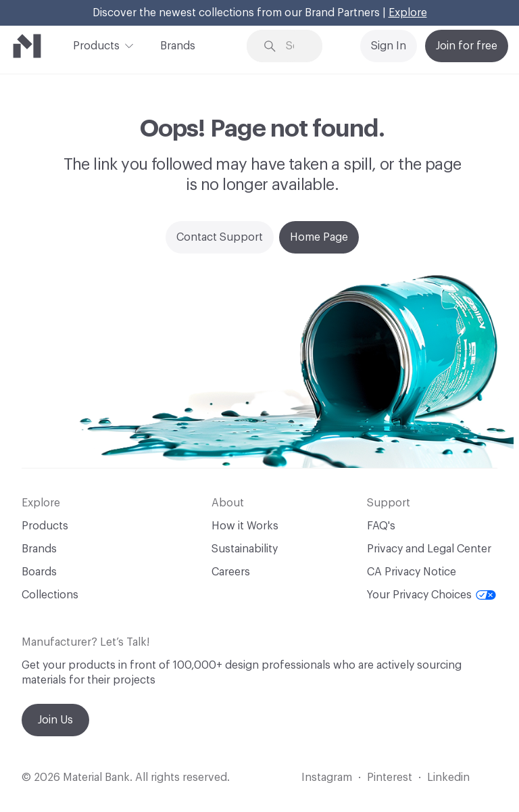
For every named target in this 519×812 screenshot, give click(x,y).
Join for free (467, 46)
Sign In (389, 46)
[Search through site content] (295, 46)
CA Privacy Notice (412, 572)
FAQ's (381, 526)
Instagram (327, 778)
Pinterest (390, 778)
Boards (39, 572)
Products (96, 45)
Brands (178, 46)
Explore (408, 13)
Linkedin (448, 778)
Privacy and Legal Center (429, 549)
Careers (231, 572)
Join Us (55, 720)
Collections (50, 595)
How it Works (245, 526)
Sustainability (245, 549)
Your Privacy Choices (431, 595)
